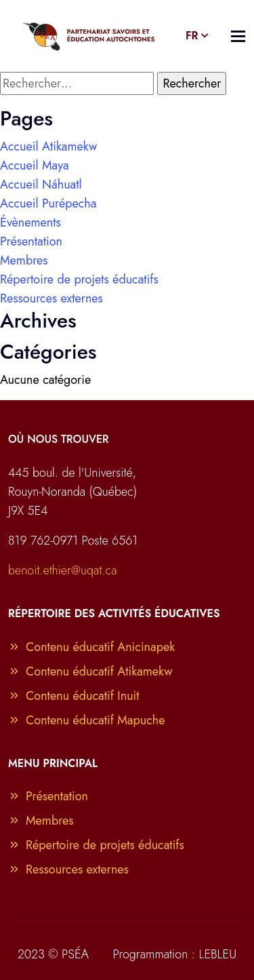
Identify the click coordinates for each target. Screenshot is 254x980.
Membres (24, 260)
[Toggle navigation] (238, 36)
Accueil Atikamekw (48, 146)
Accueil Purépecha (48, 203)
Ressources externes (51, 298)
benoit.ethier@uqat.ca (63, 570)
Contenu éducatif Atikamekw (90, 671)
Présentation (31, 241)
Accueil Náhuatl (41, 184)
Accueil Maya (35, 165)
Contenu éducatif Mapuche (87, 720)
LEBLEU (217, 954)
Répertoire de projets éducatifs (79, 279)
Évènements (30, 222)
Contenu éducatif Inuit (74, 696)
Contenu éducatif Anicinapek (91, 647)
